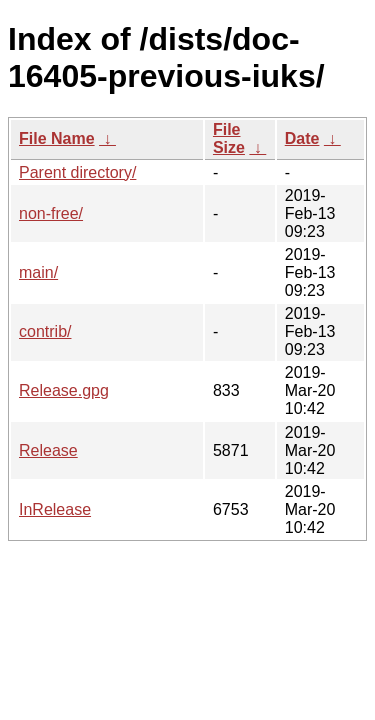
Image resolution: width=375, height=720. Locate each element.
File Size (229, 138)
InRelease (55, 509)
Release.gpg (64, 390)
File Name (57, 138)
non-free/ (51, 213)
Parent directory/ (77, 172)
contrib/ (45, 331)
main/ (38, 272)
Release (48, 450)
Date (302, 138)
